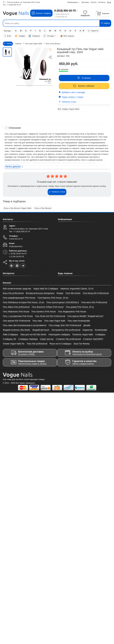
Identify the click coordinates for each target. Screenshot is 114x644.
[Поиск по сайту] (48, 23)
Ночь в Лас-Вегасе (43, 208)
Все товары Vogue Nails (69, 109)
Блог (7, 36)
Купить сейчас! (84, 86)
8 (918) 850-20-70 (65, 11)
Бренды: (8, 31)
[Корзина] (103, 13)
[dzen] (11, 265)
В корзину (84, 78)
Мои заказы (67, 36)
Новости (93, 31)
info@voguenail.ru (16, 246)
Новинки (34, 36)
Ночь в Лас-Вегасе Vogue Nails (17, 208)
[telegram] (23, 265)
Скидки (20, 36)
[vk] (17, 265)
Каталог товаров (41, 13)
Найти (105, 23)
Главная (18, 44)
